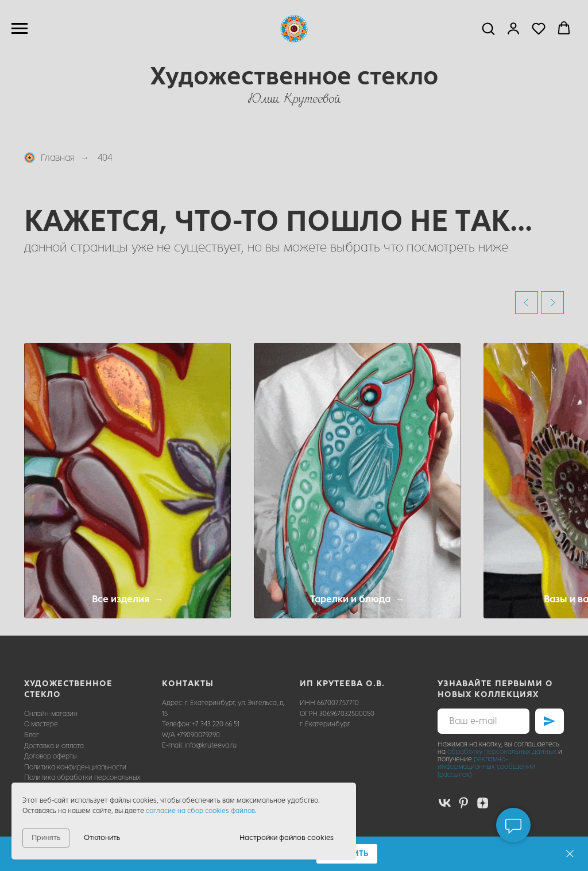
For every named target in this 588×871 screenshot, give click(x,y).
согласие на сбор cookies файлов (200, 811)
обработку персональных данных (502, 752)
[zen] (483, 803)
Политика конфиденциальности (75, 767)
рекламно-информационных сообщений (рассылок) (486, 767)
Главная (49, 158)
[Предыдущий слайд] (527, 303)
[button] (488, 28)
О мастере (41, 724)
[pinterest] (464, 803)
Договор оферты (51, 756)
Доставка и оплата (54, 746)
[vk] (445, 803)
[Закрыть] (570, 854)
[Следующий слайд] (552, 303)
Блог (32, 735)
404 (105, 158)
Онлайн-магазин (51, 714)
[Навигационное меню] (20, 29)
